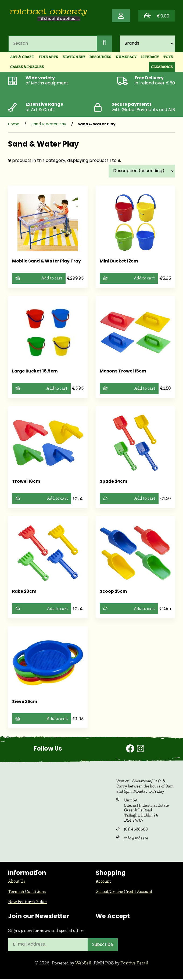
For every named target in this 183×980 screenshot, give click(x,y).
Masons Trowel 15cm (123, 372)
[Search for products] (52, 45)
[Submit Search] (104, 45)
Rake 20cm (25, 593)
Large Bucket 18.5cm (35, 372)
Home (14, 125)
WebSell (83, 964)
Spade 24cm (114, 483)
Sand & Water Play (49, 125)
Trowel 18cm (26, 483)
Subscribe (103, 946)
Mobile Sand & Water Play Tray (47, 262)
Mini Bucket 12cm (119, 262)
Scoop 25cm (114, 593)
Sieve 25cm (25, 703)
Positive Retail (135, 964)
